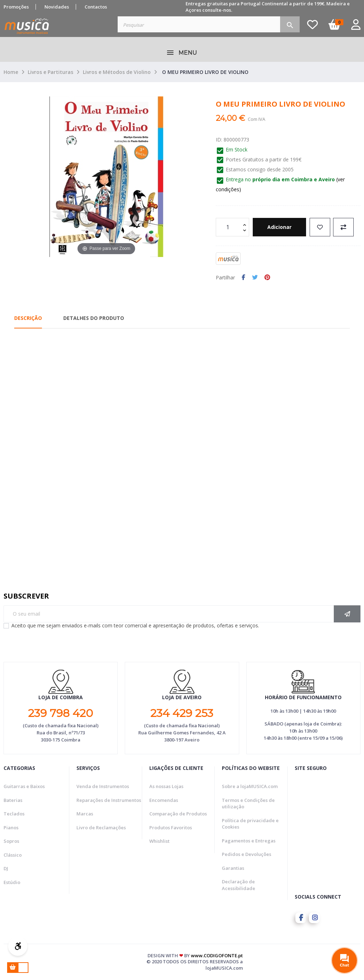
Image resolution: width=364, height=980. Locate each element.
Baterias (13, 800)
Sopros (11, 841)
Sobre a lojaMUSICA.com (250, 786)
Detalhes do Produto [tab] (94, 318)
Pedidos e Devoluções (247, 854)
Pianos (11, 828)
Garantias (233, 868)
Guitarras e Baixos (24, 786)
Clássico (13, 855)
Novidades (57, 7)
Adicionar (279, 227)
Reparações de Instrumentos (109, 800)
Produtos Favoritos (171, 828)
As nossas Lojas (166, 786)
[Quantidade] (229, 227)
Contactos (96, 7)
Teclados (14, 814)
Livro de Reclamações (101, 828)
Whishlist (159, 841)
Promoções (16, 7)
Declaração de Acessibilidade (239, 885)
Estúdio (12, 882)
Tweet (255, 278)
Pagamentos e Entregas (249, 841)
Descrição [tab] (28, 318)
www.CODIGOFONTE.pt (217, 955)
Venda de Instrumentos (103, 786)
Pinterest (267, 278)
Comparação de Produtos (178, 814)
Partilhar (243, 278)
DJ (6, 868)
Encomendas (164, 800)
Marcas (85, 814)
